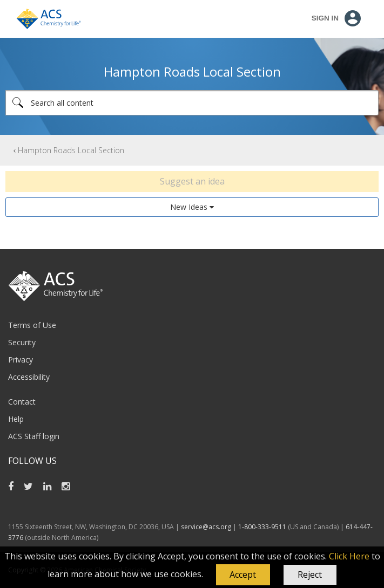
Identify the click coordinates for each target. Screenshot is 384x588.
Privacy (21, 360)
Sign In (325, 18)
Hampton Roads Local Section (71, 150)
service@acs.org (206, 527)
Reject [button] (310, 575)
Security (22, 342)
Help (16, 419)
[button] (243, 575)
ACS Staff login (34, 436)
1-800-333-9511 (262, 527)
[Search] (192, 103)
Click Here (349, 556)
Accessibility (29, 377)
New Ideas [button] (189, 207)
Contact (22, 402)
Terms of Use (32, 325)
